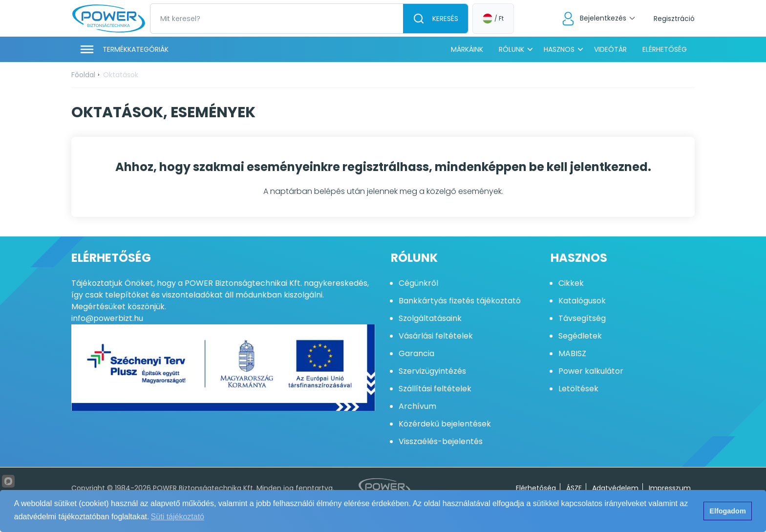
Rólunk (511, 49)
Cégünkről (418, 283)
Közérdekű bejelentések (445, 424)
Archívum (417, 406)
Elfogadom (727, 511)
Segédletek (580, 336)
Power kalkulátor (591, 371)
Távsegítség (582, 318)
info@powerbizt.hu (107, 318)
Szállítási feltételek (435, 389)
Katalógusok (582, 301)
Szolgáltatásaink (430, 318)
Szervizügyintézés (432, 371)
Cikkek (571, 283)
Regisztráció (674, 19)
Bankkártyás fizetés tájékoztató (460, 301)
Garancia (416, 353)
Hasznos (559, 49)
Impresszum (670, 488)
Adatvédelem (615, 488)
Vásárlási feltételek (436, 336)
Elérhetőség (665, 49)
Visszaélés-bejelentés (441, 441)
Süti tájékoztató (178, 517)
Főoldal (83, 75)
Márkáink (467, 49)
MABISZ (572, 353)
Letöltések (578, 389)
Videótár (610, 49)
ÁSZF (574, 488)
